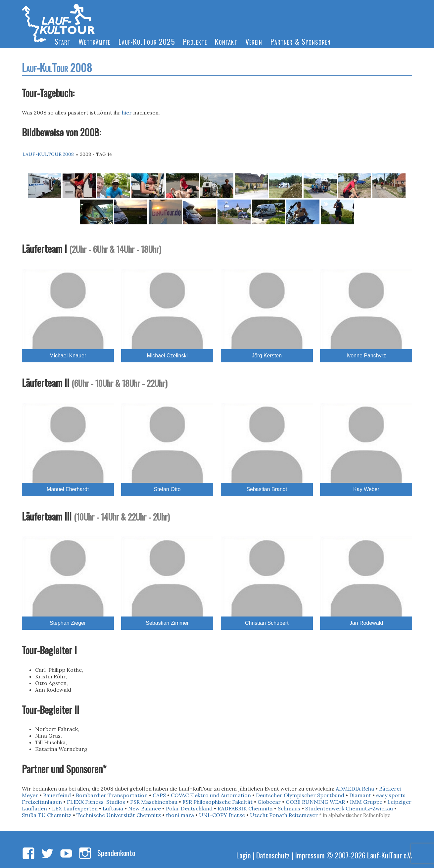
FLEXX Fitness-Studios (96, 802)
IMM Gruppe (366, 802)
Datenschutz (273, 855)
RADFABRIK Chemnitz (245, 808)
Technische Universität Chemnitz (119, 815)
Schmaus (289, 808)
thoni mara (180, 815)
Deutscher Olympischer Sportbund (300, 795)
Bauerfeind (57, 795)
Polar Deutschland (189, 808)
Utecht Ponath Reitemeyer (284, 815)
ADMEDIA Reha (355, 789)
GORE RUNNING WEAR (315, 802)
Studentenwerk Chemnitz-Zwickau (349, 808)
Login (244, 855)
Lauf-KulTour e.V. (390, 855)
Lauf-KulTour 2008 (48, 154)
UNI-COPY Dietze (222, 815)
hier (127, 113)
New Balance (145, 808)
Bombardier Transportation (112, 795)
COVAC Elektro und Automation (211, 795)
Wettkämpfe (94, 41)
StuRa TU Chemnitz (47, 815)
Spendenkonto (116, 853)
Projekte (195, 41)
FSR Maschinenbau (154, 802)
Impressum (310, 855)
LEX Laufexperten (75, 808)
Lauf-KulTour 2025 (147, 41)
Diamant (360, 795)
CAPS (159, 795)
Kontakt (226, 41)
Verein (254, 41)
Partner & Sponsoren (301, 41)
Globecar (269, 802)
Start (63, 41)
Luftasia (113, 808)
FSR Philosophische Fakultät (217, 802)
